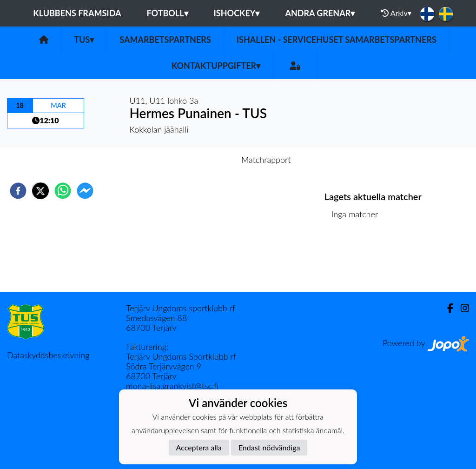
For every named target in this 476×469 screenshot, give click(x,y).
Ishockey (237, 13)
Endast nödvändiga (269, 447)
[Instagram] (461, 308)
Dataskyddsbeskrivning (48, 355)
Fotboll (167, 13)
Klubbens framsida (77, 13)
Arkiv (396, 13)
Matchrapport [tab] (266, 160)
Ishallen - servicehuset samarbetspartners (337, 40)
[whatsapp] (63, 191)
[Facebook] (446, 308)
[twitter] (40, 191)
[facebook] (18, 191)
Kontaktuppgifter (216, 66)
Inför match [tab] (206, 160)
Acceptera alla (199, 447)
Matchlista (354, 261)
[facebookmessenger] (85, 191)
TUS (84, 40)
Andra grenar (320, 13)
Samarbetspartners (165, 40)
